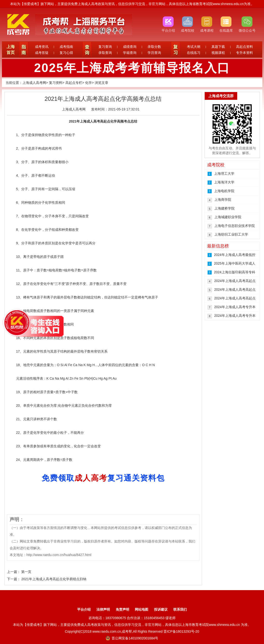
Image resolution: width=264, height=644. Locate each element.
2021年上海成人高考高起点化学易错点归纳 (54, 579)
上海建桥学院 (224, 208)
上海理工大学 (224, 174)
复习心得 (66, 53)
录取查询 (105, 53)
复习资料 (56, 83)
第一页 (26, 572)
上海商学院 (223, 200)
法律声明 (103, 609)
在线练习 (194, 53)
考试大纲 (194, 47)
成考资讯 (42, 47)
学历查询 (154, 53)
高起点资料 (244, 47)
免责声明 (122, 609)
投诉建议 (161, 609)
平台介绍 (84, 609)
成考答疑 (42, 53)
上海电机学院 (224, 191)
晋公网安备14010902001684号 (132, 638)
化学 (88, 83)
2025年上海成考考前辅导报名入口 (132, 68)
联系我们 (180, 609)
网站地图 (142, 609)
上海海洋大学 (224, 182)
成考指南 (66, 47)
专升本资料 (244, 53)
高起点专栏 (74, 83)
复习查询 (105, 47)
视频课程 (218, 53)
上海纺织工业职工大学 (231, 234)
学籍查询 (130, 53)
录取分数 (154, 47)
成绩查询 (130, 47)
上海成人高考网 (34, 83)
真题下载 (218, 47)
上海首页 (11, 50)
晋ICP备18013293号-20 (181, 631)
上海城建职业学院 (228, 217)
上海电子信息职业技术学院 (235, 226)
